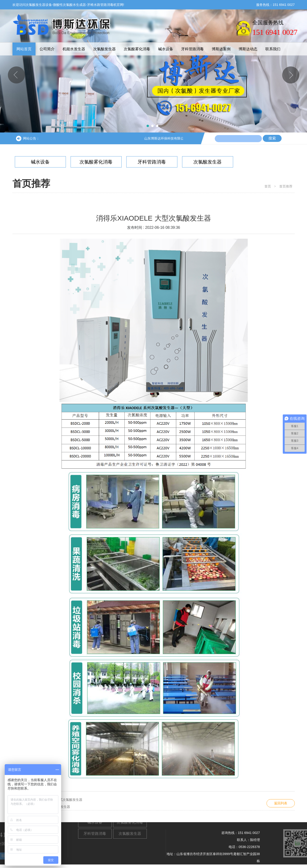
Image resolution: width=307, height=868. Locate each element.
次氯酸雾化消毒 (137, 49)
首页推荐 (286, 186)
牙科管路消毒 (192, 49)
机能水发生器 (74, 49)
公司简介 (47, 49)
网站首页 (24, 49)
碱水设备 (166, 49)
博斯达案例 (221, 49)
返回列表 (281, 803)
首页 (268, 186)
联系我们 (273, 49)
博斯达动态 (248, 49)
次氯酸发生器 (104, 49)
